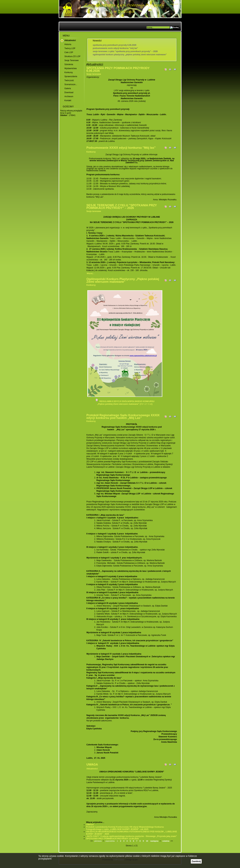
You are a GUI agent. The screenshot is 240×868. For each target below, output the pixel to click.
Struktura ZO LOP (72, 56)
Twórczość (69, 80)
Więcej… (91, 273)
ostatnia (166, 841)
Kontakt (68, 100)
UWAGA (92, 765)
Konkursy (69, 72)
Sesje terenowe (72, 60)
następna (154, 841)
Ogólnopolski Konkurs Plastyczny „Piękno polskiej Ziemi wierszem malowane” (130, 55)
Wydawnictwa (71, 68)
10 (147, 841)
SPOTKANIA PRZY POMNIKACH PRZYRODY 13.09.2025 (112, 839)
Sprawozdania (71, 76)
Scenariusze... (71, 84)
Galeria (68, 88)
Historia (68, 44)
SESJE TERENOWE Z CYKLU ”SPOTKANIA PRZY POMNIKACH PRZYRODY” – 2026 (125, 51)
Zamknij (196, 861)
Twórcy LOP (70, 48)
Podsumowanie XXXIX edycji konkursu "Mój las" (115, 48)
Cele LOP (69, 52)
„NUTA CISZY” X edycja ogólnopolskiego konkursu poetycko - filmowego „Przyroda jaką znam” (132, 836)
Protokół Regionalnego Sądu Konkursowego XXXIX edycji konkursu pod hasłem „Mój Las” (123, 417)
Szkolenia (69, 64)
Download (69, 92)
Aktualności (70, 40)
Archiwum (69, 96)
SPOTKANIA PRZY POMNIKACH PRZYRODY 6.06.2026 (115, 45)
